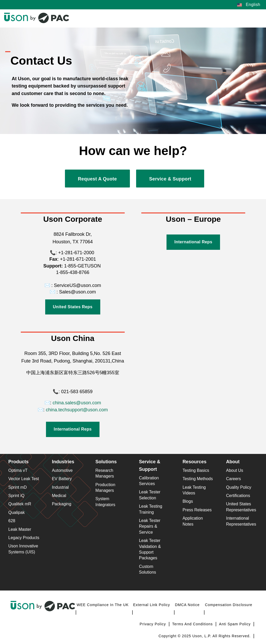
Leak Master (20, 529)
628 (12, 521)
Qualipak (16, 512)
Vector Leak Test (24, 479)
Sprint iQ (16, 496)
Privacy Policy (154, 624)
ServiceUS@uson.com (78, 285)
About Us (235, 470)
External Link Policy (151, 605)
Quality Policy (239, 487)
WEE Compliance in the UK (103, 605)
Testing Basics (196, 470)
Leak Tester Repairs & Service (150, 526)
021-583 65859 (77, 392)
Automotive (62, 470)
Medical (59, 496)
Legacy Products (24, 538)
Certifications (238, 496)
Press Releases (197, 510)
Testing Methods (198, 479)
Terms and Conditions (193, 624)
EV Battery (62, 479)
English (249, 5)
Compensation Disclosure (229, 605)
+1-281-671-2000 (76, 253)
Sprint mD (18, 487)
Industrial (60, 487)
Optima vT (18, 470)
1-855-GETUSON (82, 266)
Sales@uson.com (78, 292)
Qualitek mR (20, 504)
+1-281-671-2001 (78, 259)
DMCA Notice (187, 605)
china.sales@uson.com (77, 403)
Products (18, 462)
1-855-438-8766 (73, 272)
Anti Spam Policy (235, 624)
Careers (233, 479)
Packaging (62, 504)
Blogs (188, 501)
